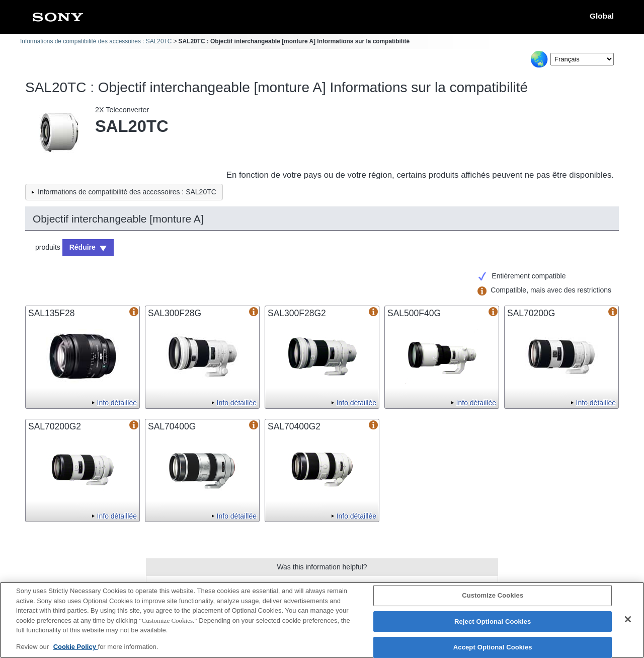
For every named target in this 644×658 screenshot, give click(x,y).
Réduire (83, 247)
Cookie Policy (76, 650)
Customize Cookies (493, 599)
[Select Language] (582, 59)
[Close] (628, 623)
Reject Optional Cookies (493, 625)
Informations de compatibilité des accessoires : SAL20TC (96, 41)
